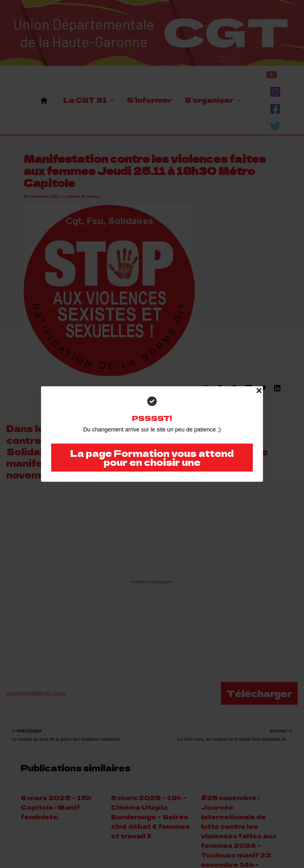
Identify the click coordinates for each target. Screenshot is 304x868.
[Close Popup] (259, 391)
